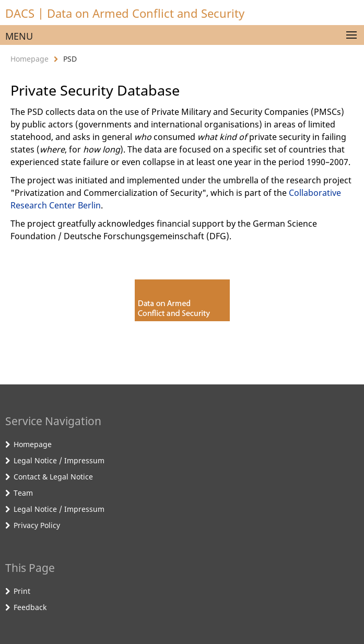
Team (23, 493)
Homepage (30, 59)
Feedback (30, 607)
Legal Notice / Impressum (59, 460)
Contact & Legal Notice (53, 477)
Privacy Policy (37, 525)
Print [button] (22, 591)
